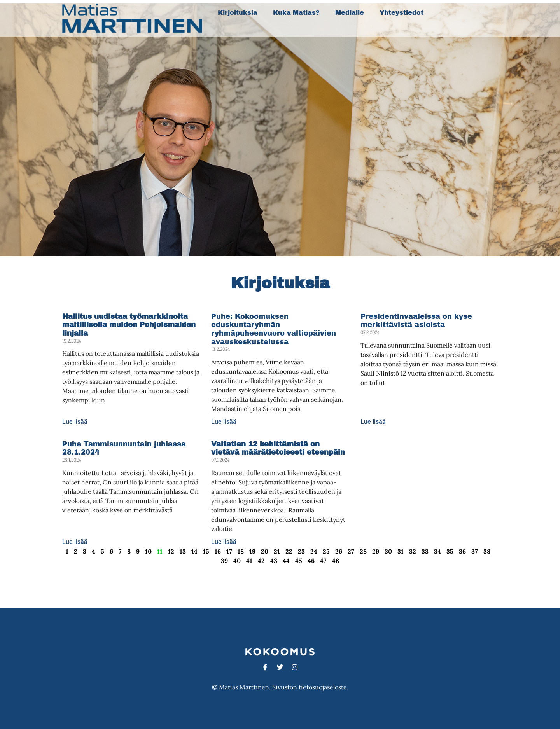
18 (241, 551)
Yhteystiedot (402, 13)
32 (413, 551)
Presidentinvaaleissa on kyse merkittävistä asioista (416, 321)
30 (388, 551)
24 (314, 551)
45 (299, 561)
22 (289, 551)
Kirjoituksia (238, 13)
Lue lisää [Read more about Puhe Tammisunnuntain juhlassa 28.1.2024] (75, 542)
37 (475, 551)
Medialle (350, 13)
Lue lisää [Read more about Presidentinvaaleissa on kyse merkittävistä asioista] (373, 422)
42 (261, 561)
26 (339, 551)
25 (326, 551)
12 (171, 551)
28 (363, 551)
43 (274, 561)
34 (437, 551)
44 (286, 561)
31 (401, 551)
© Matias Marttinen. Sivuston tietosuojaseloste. (280, 687)
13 (183, 551)
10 (148, 551)
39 (224, 561)
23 (301, 551)
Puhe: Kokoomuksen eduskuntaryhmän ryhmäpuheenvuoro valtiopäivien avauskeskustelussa (274, 329)
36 (462, 551)
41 (249, 561)
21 (277, 551)
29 (376, 551)
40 (237, 561)
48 (336, 561)
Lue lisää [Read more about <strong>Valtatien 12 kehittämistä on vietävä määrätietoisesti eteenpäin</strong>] (224, 542)
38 (487, 551)
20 (265, 551)
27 (351, 551)
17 (229, 551)
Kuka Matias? (296, 13)
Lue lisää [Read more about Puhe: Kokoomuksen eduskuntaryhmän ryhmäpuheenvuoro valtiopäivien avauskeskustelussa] (224, 422)
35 (450, 551)
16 (218, 551)
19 (252, 551)
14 (194, 551)
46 (311, 561)
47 (323, 561)
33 (425, 551)
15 (206, 551)
